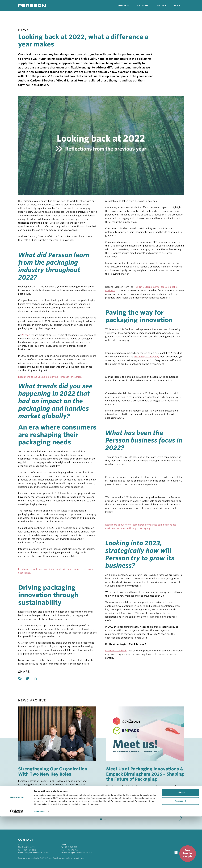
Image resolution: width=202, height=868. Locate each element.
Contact (161, 5)
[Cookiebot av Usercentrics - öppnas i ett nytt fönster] (17, 863)
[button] (181, 818)
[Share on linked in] (37, 678)
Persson (26, 335)
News (177, 5)
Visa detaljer (39, 863)
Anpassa (181, 852)
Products (123, 5)
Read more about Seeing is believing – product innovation (50, 377)
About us (142, 5)
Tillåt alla (180, 844)
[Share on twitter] (30, 678)
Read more (35, 795)
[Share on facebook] (22, 678)
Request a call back (116, 651)
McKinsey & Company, (146, 357)
